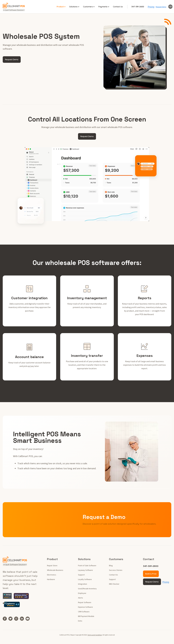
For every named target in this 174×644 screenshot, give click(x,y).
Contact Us (118, 7)
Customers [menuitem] (116, 559)
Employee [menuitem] (82, 593)
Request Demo (12, 59)
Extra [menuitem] (80, 621)
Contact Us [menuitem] (113, 575)
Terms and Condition (95, 635)
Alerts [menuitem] (80, 598)
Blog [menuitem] (111, 565)
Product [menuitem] (52, 559)
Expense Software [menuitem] (85, 607)
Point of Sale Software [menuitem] (87, 565)
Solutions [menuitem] (84, 559)
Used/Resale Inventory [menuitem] (87, 588)
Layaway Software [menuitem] (85, 570)
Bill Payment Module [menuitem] (86, 616)
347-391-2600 (138, 7)
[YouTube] (28, 619)
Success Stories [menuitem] (116, 570)
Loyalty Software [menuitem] (85, 579)
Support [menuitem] (81, 575)
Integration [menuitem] (83, 584)
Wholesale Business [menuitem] (55, 570)
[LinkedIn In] (23, 619)
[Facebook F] (6, 619)
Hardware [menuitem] (51, 579)
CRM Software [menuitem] (84, 611)
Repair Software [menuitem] (85, 602)
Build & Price (151, 574)
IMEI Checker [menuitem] (114, 584)
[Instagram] (17, 619)
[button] (170, 7)
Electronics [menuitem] (52, 575)
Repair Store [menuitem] (52, 565)
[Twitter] (11, 619)
